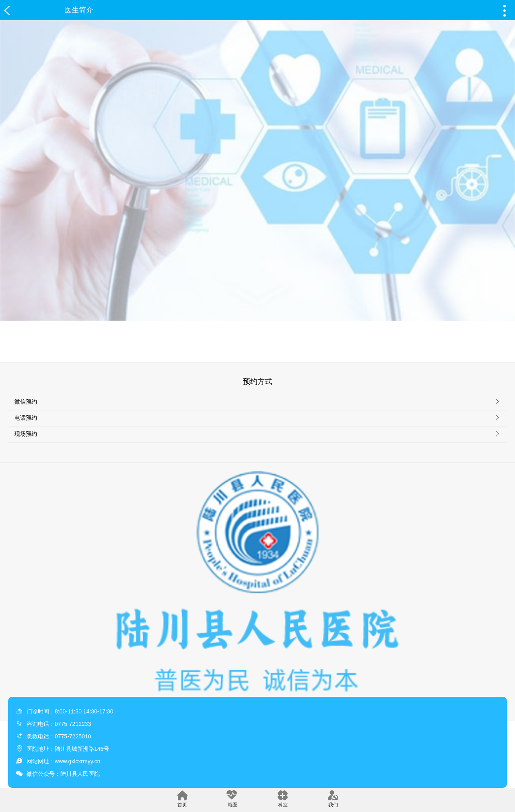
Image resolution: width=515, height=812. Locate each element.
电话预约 (26, 418)
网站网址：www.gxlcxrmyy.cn (63, 761)
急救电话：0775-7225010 (59, 736)
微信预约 (26, 402)
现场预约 (26, 434)
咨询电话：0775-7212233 (59, 724)
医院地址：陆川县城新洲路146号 (68, 749)
